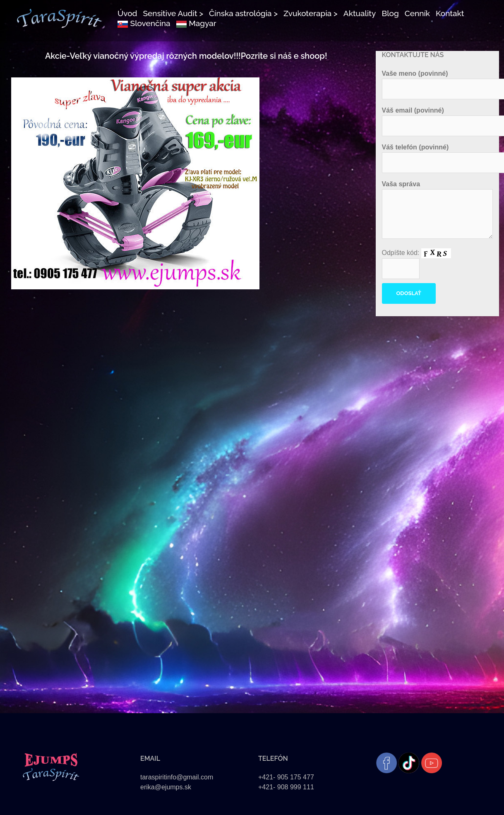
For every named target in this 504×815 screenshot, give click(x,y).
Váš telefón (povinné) (438, 155)
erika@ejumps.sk (166, 787)
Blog (390, 13)
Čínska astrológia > (243, 13)
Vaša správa (438, 210)
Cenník (417, 13)
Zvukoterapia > (311, 13)
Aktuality (360, 13)
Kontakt (450, 13)
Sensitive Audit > (173, 13)
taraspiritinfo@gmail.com (177, 777)
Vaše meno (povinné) (438, 81)
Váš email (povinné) (438, 118)
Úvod (127, 13)
